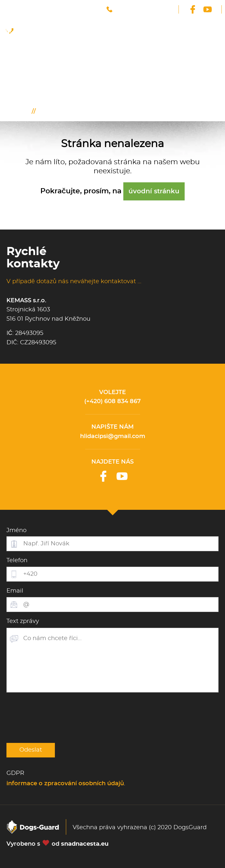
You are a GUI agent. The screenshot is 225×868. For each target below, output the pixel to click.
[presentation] (56, 718)
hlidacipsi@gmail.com (113, 436)
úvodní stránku (154, 191)
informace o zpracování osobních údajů (65, 784)
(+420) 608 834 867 (112, 402)
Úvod (23, 112)
